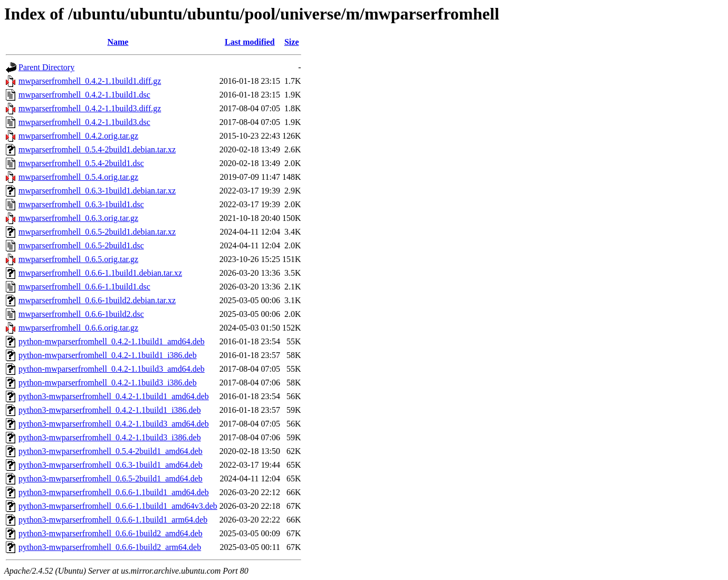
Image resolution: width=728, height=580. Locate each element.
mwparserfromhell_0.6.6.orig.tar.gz (78, 328)
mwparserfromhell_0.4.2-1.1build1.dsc (84, 95)
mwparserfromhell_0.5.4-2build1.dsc (81, 163)
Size (292, 42)
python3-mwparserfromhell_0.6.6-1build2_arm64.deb (110, 547)
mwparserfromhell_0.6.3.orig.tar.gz (78, 218)
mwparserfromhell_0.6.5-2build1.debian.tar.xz (97, 232)
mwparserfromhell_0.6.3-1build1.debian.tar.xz (97, 191)
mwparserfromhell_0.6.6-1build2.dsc (81, 314)
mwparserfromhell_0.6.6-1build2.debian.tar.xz (97, 300)
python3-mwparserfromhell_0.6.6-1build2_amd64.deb (111, 533)
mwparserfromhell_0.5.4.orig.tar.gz (78, 177)
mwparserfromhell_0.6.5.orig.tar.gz (78, 259)
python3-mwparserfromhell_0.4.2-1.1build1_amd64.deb (114, 396)
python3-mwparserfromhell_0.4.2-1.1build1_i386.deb (110, 410)
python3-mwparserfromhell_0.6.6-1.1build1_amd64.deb (114, 492)
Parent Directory (46, 67)
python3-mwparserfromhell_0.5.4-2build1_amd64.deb (111, 451)
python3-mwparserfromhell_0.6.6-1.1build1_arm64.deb (113, 520)
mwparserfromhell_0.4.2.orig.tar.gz (78, 136)
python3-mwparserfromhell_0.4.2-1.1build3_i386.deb (110, 437)
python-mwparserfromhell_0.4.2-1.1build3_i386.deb (108, 383)
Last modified (250, 42)
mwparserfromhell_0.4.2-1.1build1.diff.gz (90, 81)
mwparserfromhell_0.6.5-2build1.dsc (81, 245)
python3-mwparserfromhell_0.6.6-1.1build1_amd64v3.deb (118, 506)
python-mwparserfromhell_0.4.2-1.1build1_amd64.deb (112, 341)
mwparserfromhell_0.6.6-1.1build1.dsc (84, 287)
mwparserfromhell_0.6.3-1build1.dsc (81, 204)
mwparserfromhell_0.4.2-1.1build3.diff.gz (90, 108)
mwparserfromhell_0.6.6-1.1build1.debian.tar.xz (100, 273)
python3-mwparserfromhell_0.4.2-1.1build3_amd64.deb (114, 424)
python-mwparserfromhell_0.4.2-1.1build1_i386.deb (108, 355)
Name (118, 42)
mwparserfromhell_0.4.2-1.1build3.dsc (84, 122)
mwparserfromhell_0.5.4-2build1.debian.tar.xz (97, 149)
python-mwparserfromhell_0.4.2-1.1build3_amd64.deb (112, 369)
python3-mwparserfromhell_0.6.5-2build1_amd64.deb (111, 478)
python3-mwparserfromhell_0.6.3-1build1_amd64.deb (111, 465)
